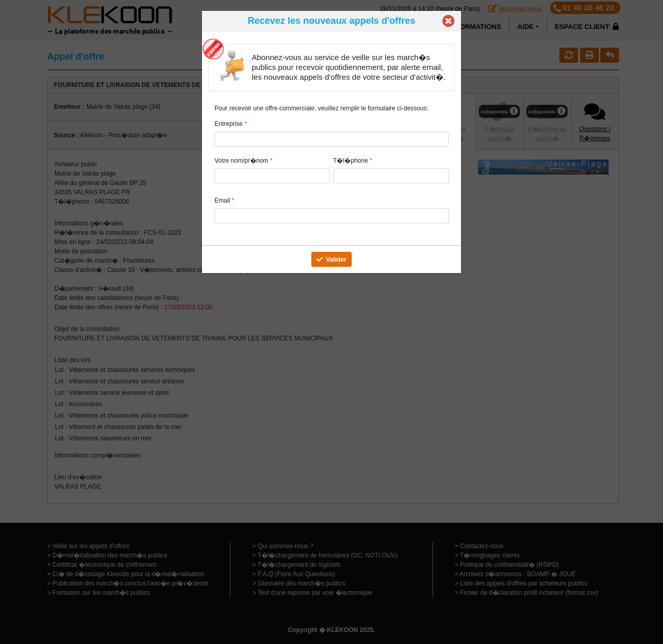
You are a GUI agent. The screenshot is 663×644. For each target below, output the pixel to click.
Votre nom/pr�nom (243, 161)
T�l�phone (352, 161)
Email (224, 201)
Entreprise (231, 124)
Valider (331, 260)
